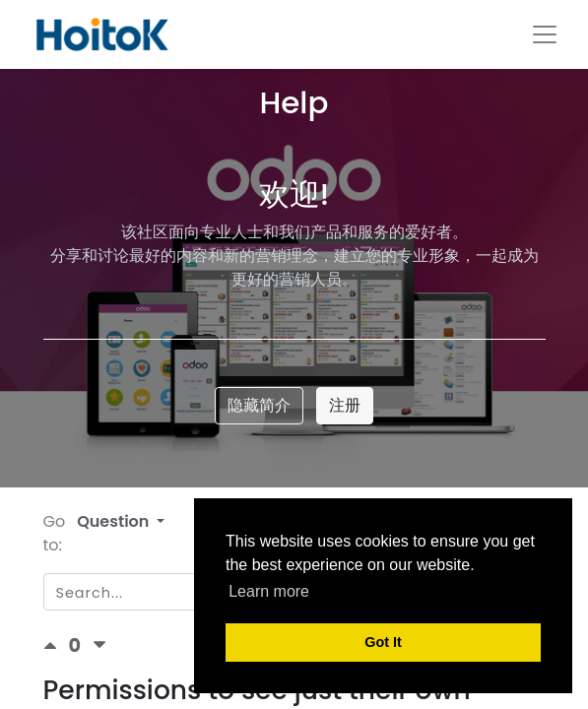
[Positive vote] (56, 645)
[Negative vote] (99, 645)
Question (115, 521)
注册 (345, 405)
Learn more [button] (269, 591)
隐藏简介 (259, 405)
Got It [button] (383, 642)
